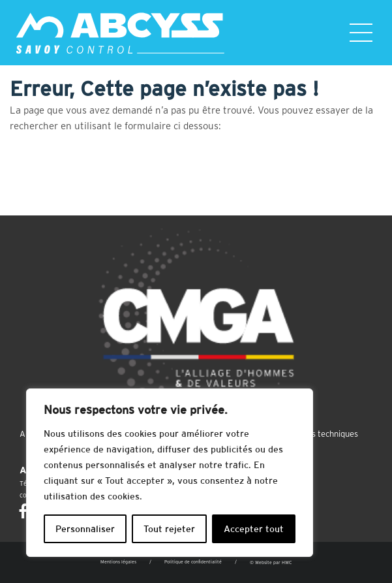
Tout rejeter (169, 529)
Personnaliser (85, 529)
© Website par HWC (271, 562)
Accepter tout (254, 529)
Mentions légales (118, 562)
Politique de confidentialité (193, 562)
